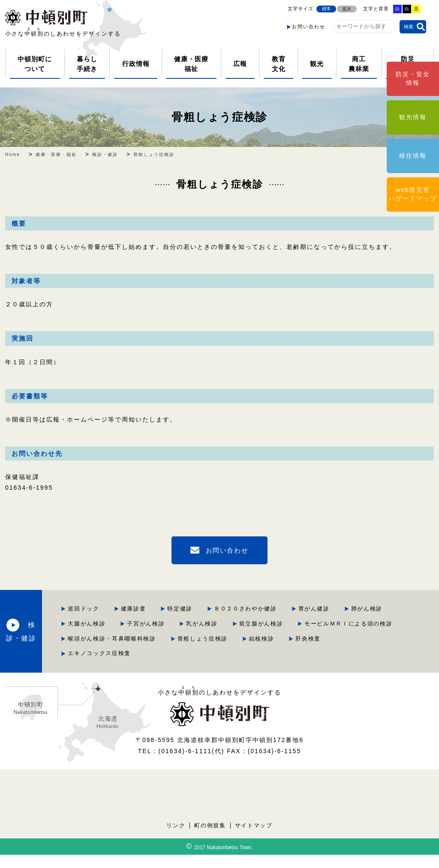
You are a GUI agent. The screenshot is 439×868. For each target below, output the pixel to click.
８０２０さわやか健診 (339, 609)
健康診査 (225, 609)
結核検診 (356, 652)
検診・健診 (77, 637)
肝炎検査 (171, 667)
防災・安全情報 (413, 78)
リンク (175, 838)
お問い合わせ (309, 27)
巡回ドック (175, 609)
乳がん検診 (175, 638)
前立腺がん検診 (235, 638)
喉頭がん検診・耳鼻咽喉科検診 (204, 652)
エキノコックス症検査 (238, 667)
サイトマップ (254, 838)
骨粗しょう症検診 (220, 117)
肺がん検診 (228, 623)
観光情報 (413, 117)
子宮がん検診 (345, 623)
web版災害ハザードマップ (413, 194)
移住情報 (413, 156)
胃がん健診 (175, 623)
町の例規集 (210, 838)
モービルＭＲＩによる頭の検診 (324, 638)
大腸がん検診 (285, 623)
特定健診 (272, 609)
